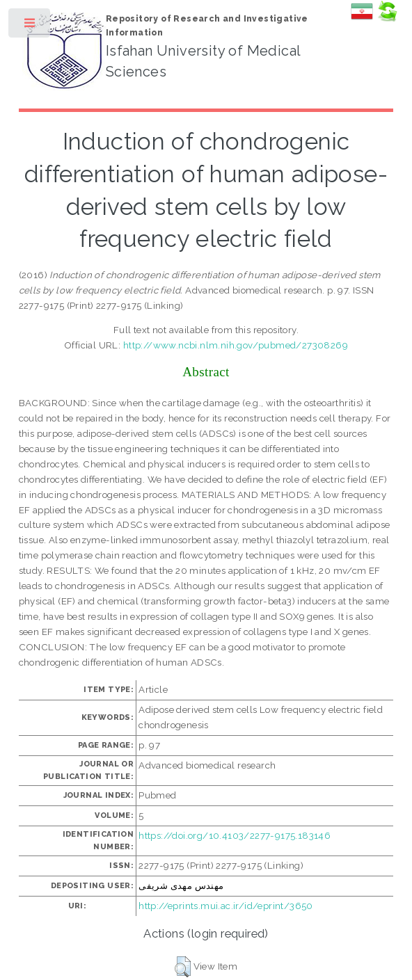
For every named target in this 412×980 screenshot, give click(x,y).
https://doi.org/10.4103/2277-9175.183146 (235, 835)
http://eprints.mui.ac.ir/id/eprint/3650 (226, 906)
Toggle (30, 26)
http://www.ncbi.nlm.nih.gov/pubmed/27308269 (236, 345)
